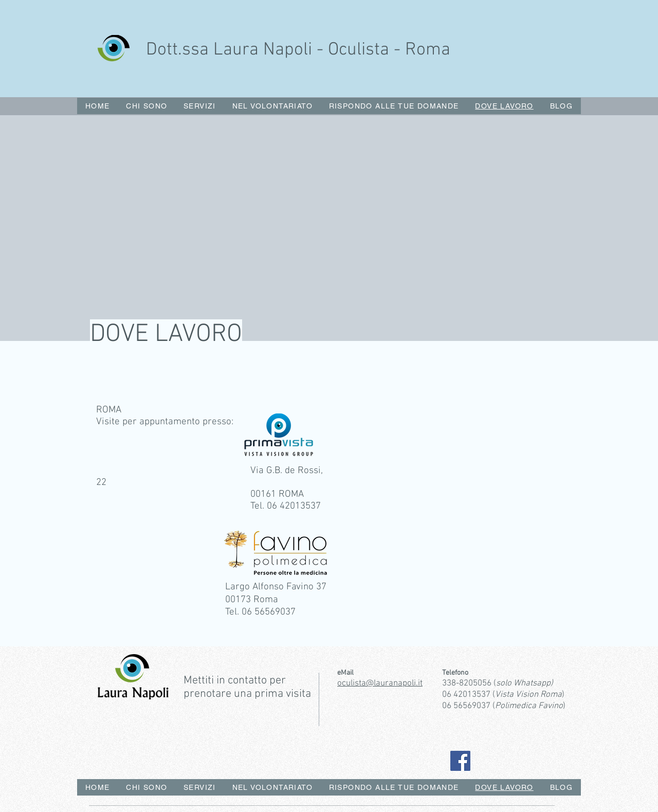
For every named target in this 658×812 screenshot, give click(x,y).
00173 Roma (252, 600)
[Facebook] (460, 761)
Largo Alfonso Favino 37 (276, 587)
